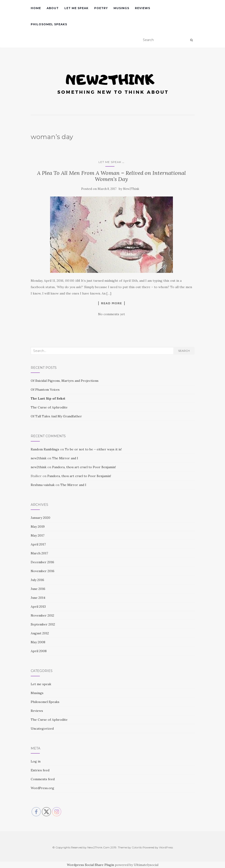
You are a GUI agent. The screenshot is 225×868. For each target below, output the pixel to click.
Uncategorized (42, 728)
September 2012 (43, 624)
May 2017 (38, 535)
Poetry (101, 8)
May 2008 (38, 642)
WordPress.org (42, 788)
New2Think (131, 189)
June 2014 (38, 598)
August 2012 (40, 633)
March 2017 (39, 553)
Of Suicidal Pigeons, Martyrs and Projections (65, 381)
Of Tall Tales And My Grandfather (56, 416)
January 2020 (40, 518)
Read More (111, 303)
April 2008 (39, 651)
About (53, 8)
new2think (39, 458)
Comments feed (43, 779)
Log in (36, 761)
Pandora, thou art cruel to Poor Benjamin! (84, 467)
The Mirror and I (65, 458)
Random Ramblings (45, 449)
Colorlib (137, 847)
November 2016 (43, 571)
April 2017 (38, 544)
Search (184, 351)
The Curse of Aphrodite (49, 407)
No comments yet (111, 314)
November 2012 (42, 615)
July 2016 (37, 580)
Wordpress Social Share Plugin (91, 865)
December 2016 (42, 562)
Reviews (143, 8)
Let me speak (76, 8)
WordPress (166, 847)
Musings (121, 8)
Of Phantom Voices (45, 390)
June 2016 (38, 589)
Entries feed (40, 770)
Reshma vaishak (43, 485)
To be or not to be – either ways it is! (93, 449)
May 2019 (38, 527)
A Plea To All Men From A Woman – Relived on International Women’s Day (111, 176)
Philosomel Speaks (49, 24)
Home (36, 8)
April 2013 (38, 607)
